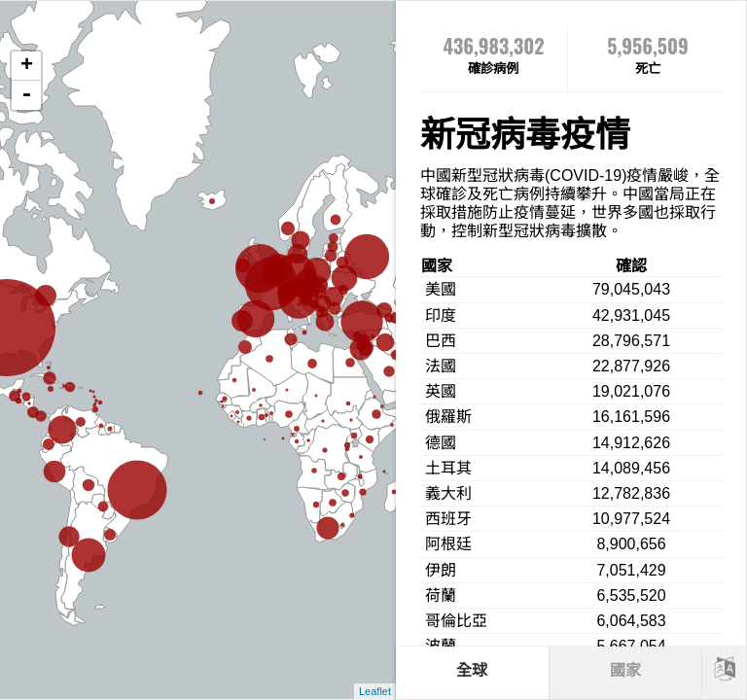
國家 (625, 670)
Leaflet (375, 691)
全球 (472, 670)
